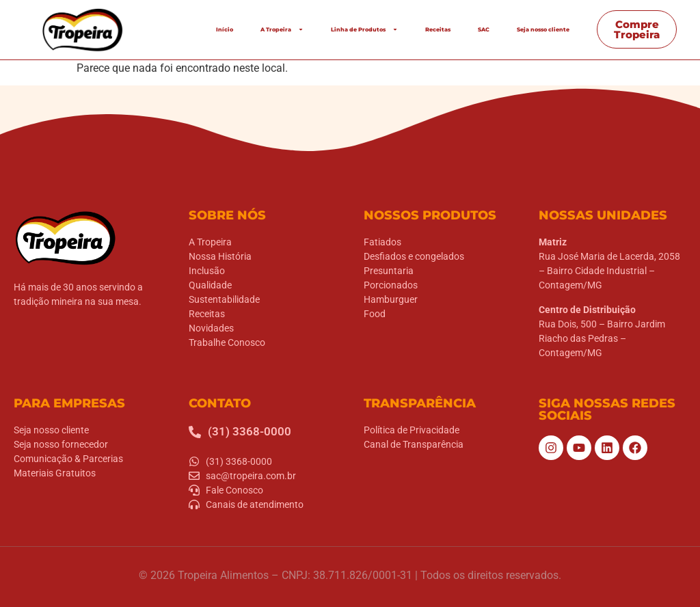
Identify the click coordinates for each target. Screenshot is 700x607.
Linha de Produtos (364, 29)
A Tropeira (282, 29)
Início (225, 29)
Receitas (438, 29)
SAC (484, 29)
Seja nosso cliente (543, 29)
